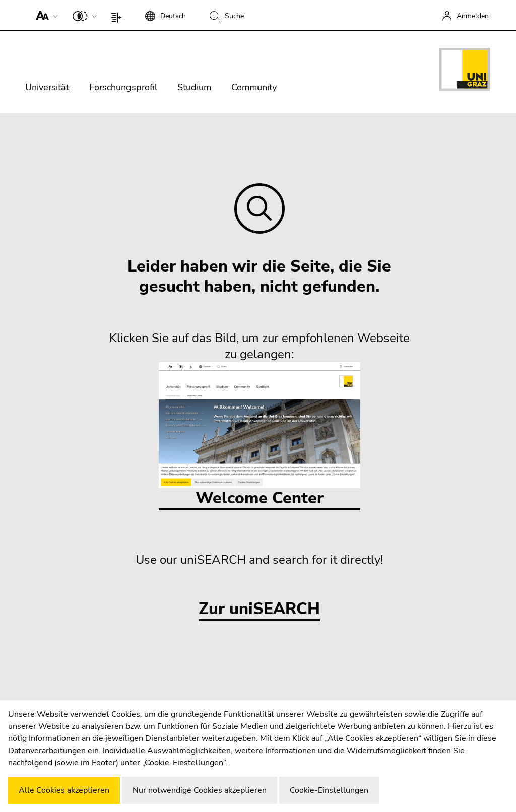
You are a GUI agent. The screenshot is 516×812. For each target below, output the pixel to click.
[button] (45, 15)
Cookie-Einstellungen (329, 790)
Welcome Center (260, 435)
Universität (47, 87)
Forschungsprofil (123, 87)
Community (254, 87)
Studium (194, 87)
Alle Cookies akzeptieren (64, 790)
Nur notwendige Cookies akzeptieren (200, 790)
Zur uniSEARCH (259, 609)
